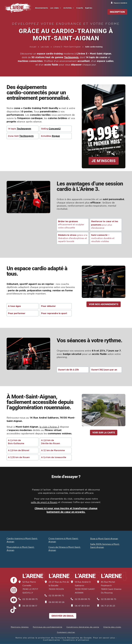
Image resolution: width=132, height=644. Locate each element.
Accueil (33, 47)
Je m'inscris (104, 161)
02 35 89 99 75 (30, 599)
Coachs (80, 8)
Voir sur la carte (104, 433)
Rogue (56, 136)
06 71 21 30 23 (108, 606)
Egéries (89, 8)
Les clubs (54, 8)
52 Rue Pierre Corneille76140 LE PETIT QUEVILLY (30, 587)
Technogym (71, 57)
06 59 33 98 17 (30, 606)
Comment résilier (66, 632)
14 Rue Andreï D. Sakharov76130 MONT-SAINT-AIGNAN (85, 587)
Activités (68, 8)
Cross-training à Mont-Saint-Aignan (63, 540)
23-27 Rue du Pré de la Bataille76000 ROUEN (59, 586)
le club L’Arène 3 (49, 427)
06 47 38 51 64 (82, 606)
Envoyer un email (63, 616)
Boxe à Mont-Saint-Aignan (104, 539)
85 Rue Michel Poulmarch (108, 584)
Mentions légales (20, 627)
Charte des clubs (112, 627)
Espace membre (120, 3)
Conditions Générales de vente (83, 627)
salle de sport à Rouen (44, 502)
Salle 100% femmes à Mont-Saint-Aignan (105, 546)
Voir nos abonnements (104, 304)
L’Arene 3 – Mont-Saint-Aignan (67, 47)
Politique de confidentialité (48, 627)
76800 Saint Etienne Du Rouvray (111, 591)
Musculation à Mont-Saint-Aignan (21, 549)
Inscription (117, 12)
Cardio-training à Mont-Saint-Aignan (22, 540)
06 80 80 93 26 (57, 602)
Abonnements (41, 8)
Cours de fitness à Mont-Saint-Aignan (65, 549)
